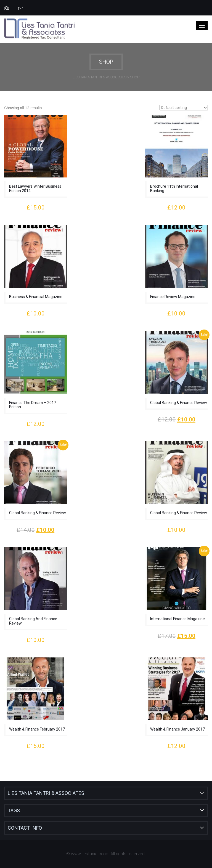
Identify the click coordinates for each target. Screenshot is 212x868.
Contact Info (25, 828)
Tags (14, 810)
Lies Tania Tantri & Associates (46, 793)
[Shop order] (184, 108)
